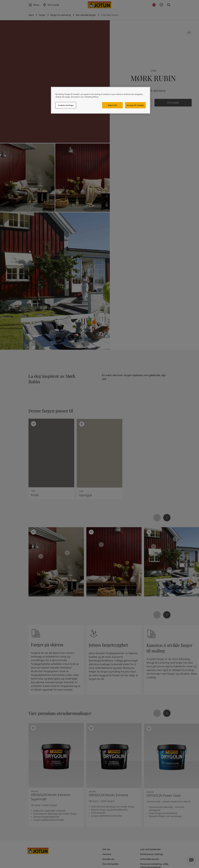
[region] (101, 100)
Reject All (112, 105)
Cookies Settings (66, 105)
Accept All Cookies (135, 105)
